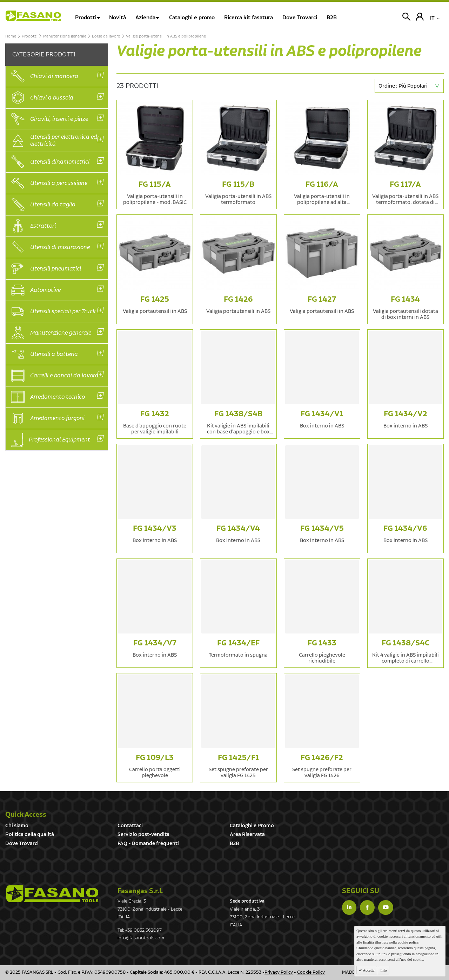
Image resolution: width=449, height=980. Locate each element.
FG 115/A (155, 184)
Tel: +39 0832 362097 (140, 930)
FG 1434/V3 (155, 529)
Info (383, 970)
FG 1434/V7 (155, 643)
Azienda (145, 18)
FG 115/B (238, 184)
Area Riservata (247, 834)
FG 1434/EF (238, 643)
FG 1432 (155, 414)
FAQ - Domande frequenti (148, 844)
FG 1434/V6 (405, 529)
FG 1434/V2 (406, 414)
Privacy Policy (279, 972)
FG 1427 (322, 299)
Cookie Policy (311, 972)
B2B (234, 844)
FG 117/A (405, 184)
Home (11, 36)
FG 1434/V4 (238, 529)
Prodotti (86, 18)
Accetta (368, 970)
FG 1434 (405, 299)
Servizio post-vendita (143, 834)
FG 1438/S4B (238, 414)
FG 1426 (238, 299)
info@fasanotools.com (141, 938)
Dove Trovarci (22, 844)
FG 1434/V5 (322, 529)
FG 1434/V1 (322, 414)
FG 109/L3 (155, 758)
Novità (118, 18)
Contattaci (130, 826)
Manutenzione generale (65, 36)
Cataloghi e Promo (252, 826)
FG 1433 (322, 643)
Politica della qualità (30, 834)
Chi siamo (17, 826)
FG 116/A (322, 184)
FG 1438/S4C (406, 643)
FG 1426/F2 (322, 758)
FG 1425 (155, 299)
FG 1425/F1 (238, 758)
